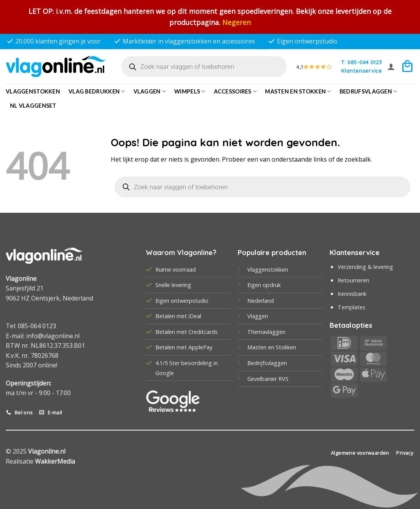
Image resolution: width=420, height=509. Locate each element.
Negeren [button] (237, 22)
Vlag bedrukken (97, 91)
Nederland (261, 301)
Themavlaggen (266, 332)
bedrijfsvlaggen (368, 91)
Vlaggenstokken (33, 91)
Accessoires (235, 91)
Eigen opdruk (264, 285)
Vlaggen (150, 91)
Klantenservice (362, 71)
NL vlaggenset (33, 106)
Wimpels (190, 91)
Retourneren (353, 280)
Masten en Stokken (298, 91)
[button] (391, 67)
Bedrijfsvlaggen (267, 363)
